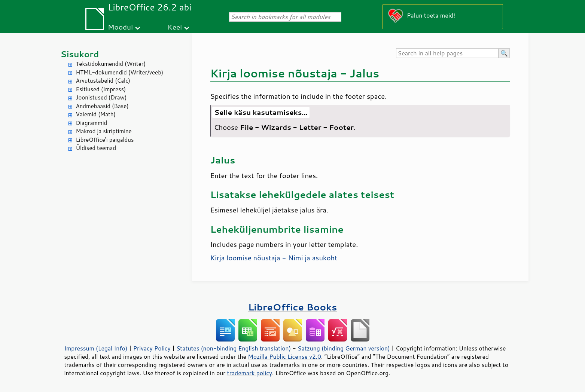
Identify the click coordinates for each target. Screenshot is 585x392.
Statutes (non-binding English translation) (234, 348)
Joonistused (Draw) (101, 97)
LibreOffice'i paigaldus (105, 140)
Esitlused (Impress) (101, 89)
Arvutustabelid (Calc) (103, 81)
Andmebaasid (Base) (102, 106)
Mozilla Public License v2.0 (284, 356)
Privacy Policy (152, 348)
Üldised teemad (96, 148)
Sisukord (80, 54)
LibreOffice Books (293, 307)
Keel (175, 27)
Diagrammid (92, 123)
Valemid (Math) (96, 114)
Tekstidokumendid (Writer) (111, 64)
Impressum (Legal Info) (96, 348)
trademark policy (250, 373)
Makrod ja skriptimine (104, 131)
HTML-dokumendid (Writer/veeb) (120, 72)
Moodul (120, 27)
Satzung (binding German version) (344, 348)
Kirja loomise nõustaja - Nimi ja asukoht (274, 258)
